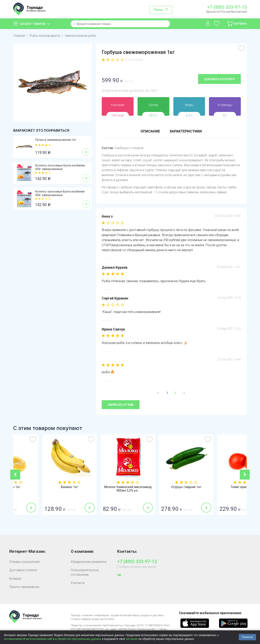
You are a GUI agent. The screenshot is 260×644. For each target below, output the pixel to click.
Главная (19, 36)
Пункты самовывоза (24, 587)
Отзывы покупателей (24, 562)
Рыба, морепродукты (45, 36)
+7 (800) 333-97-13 (227, 7)
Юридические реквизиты (89, 562)
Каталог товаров (32, 24)
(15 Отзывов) (134, 60)
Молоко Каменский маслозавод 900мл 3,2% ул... (159, 489)
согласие (132, 639)
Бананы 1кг (101, 487)
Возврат (15, 579)
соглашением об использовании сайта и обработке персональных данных (53, 639)
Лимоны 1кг (42, 487)
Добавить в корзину (219, 79)
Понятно (247, 637)
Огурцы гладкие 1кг (218, 487)
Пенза (158, 10)
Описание (150, 131)
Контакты (78, 583)
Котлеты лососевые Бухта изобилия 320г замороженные (60, 167)
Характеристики (186, 131)
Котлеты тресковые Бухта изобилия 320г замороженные (60, 193)
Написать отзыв (121, 405)
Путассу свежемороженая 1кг (56, 140)
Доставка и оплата (23, 570)
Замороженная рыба (80, 36)
